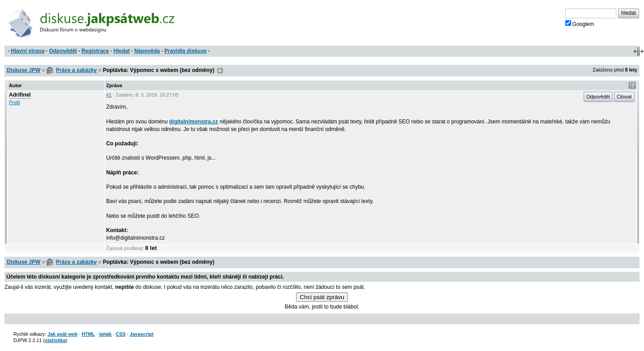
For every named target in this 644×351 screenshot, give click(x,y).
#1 (109, 95)
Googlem (580, 24)
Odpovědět (63, 51)
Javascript (142, 334)
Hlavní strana (28, 51)
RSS (220, 71)
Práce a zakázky (76, 70)
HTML (88, 334)
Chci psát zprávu (322, 297)
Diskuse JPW (23, 70)
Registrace (95, 51)
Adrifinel (20, 95)
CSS (121, 334)
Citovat (624, 97)
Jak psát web (62, 334)
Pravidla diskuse (186, 51)
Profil (15, 102)
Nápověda (147, 51)
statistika (55, 340)
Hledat (121, 51)
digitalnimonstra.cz (193, 122)
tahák (105, 334)
